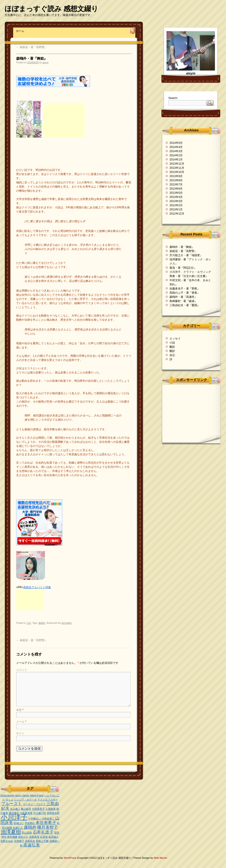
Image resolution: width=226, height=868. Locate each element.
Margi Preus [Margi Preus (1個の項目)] (37, 795)
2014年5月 (176, 143)
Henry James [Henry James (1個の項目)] (22, 795)
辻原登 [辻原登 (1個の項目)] (44, 837)
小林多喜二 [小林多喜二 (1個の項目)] (48, 819)
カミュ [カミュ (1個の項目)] (9, 800)
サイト (20, 733)
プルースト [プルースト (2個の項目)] (12, 804)
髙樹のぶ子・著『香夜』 (185, 293)
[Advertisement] (64, 120)
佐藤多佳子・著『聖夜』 (185, 289)
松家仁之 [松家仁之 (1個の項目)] (18, 828)
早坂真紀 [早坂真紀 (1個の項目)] (30, 823)
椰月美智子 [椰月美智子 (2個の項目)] (48, 827)
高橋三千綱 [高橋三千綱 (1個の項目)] (42, 841)
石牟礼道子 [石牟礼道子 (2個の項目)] (43, 832)
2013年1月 (176, 209)
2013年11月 (177, 168)
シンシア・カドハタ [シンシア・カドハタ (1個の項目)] (25, 800)
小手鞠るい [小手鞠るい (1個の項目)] (34, 819)
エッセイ (175, 339)
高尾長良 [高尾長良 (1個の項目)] (30, 841)
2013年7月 (176, 185)
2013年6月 (176, 189)
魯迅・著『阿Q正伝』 (183, 268)
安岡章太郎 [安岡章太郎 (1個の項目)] (53, 813)
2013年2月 (176, 205)
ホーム (20, 31)
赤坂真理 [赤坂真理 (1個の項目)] (34, 837)
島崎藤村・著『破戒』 (183, 301)
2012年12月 (177, 214)
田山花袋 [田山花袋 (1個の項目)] (27, 833)
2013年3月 (176, 201)
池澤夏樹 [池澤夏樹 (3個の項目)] (11, 832)
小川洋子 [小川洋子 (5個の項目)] (14, 817)
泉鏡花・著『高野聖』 (32, 47)
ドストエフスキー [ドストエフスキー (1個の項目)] (48, 800)
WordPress (70, 858)
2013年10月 (177, 172)
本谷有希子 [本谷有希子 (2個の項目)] (46, 823)
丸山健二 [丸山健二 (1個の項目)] (15, 809)
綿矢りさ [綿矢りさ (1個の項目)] (23, 837)
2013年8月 (176, 180)
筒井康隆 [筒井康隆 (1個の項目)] (12, 837)
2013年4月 (176, 197)
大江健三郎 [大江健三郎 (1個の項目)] (40, 813)
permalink (67, 623)
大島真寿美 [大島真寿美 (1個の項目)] (26, 813)
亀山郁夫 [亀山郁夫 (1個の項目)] (26, 809)
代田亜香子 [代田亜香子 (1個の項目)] (38, 809)
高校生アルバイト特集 (37, 587)
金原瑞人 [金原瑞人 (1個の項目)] (54, 837)
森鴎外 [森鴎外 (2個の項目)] (30, 827)
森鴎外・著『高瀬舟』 (183, 297)
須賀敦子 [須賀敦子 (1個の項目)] (19, 841)
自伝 (172, 355)
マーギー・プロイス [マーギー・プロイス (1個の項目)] (34, 804)
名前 (20, 710)
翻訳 (172, 347)
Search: (173, 98)
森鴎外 (42, 623)
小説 (29, 623)
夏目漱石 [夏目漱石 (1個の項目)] (14, 813)
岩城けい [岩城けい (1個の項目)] (19, 823)
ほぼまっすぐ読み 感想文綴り (51, 9)
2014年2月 (176, 155)
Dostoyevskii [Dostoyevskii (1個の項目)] (7, 795)
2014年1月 (176, 160)
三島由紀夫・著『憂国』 (185, 305)
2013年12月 (177, 164)
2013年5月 (176, 193)
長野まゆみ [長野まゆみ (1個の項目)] (7, 841)
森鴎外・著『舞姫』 (182, 247)
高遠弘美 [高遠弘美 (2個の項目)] (32, 845)
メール (21, 722)
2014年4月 (176, 147)
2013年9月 (176, 176)
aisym (45, 63)
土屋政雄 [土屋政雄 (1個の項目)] (51, 809)
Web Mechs (161, 858)
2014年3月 (176, 151)
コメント (22, 670)
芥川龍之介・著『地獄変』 (186, 255)
